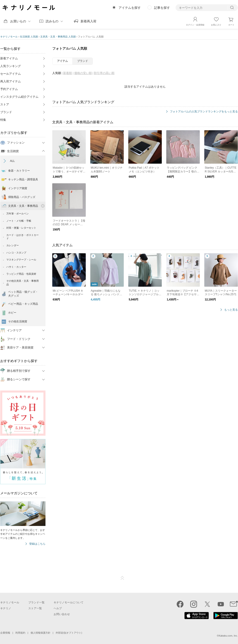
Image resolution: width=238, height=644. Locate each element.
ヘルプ (58, 608)
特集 (3, 120)
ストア (5, 104)
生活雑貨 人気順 (29, 37)
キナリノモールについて (69, 602)
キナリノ (6, 608)
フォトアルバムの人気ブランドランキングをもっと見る (204, 112)
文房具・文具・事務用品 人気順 (58, 37)
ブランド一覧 (36, 602)
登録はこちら (37, 544)
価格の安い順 (83, 73)
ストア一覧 (35, 608)
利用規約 (20, 633)
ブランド (6, 112)
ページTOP (122, 578)
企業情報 (5, 633)
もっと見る (231, 310)
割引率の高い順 (104, 73)
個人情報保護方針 (40, 633)
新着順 (68, 73)
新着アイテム (9, 58)
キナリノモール (9, 37)
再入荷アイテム (11, 81)
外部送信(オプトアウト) (69, 633)
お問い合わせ (62, 614)
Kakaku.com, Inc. (228, 636)
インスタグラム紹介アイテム (19, 97)
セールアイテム (11, 74)
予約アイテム (9, 89)
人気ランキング (11, 66)
